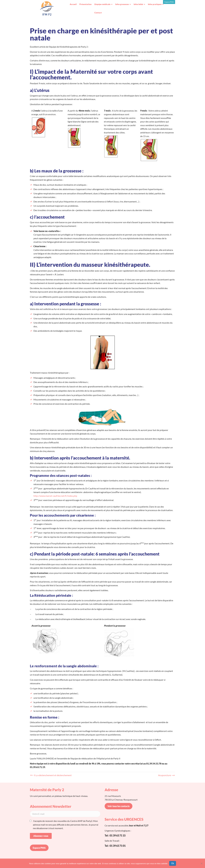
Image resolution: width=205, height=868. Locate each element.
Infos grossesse (122, 4)
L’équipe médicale (102, 4)
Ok (173, 863)
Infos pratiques (155, 4)
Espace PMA (169, 2)
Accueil (73, 4)
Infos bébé (138, 4)
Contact (98, 13)
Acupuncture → (166, 775)
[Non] (201, 863)
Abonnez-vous (41, 836)
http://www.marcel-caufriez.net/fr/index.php (55, 496)
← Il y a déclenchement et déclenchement (51, 775)
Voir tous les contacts (119, 806)
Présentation (85, 4)
